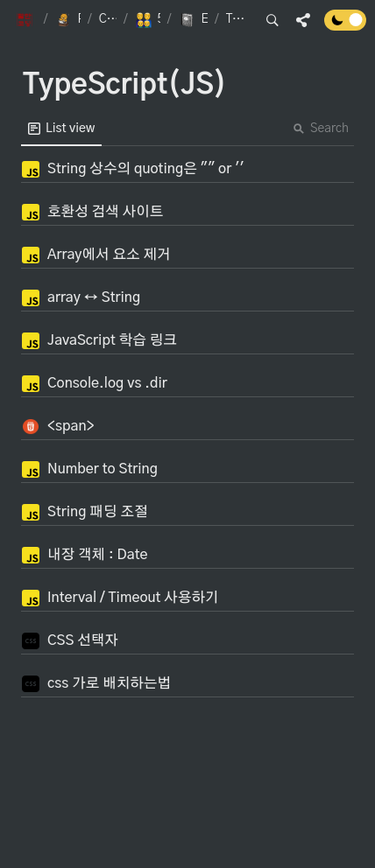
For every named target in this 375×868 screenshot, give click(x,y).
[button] (26, 20)
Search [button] (321, 129)
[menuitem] (61, 129)
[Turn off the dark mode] (345, 26)
